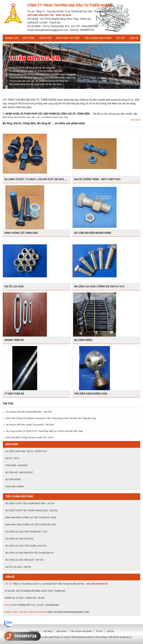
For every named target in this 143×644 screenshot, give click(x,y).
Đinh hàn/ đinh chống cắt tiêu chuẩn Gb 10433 (31, 525)
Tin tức (120, 38)
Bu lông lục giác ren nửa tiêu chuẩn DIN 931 (30, 553)
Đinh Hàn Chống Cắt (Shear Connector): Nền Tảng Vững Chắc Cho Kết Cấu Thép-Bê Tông (51, 418)
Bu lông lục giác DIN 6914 (19, 539)
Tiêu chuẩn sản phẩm (98, 38)
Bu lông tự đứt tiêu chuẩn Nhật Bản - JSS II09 (29, 412)
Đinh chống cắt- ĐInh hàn (21, 233)
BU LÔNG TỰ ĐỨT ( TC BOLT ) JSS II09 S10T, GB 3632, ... (36, 179)
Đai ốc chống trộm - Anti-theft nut (97, 179)
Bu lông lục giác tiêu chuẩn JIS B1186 (26, 546)
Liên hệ (134, 38)
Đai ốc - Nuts (12, 458)
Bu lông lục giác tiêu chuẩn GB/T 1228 (26, 532)
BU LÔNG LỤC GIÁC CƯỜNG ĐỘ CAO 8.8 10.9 (99, 286)
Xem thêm (136, 120)
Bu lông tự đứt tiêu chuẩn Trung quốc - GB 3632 (30, 425)
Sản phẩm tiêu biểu (68, 38)
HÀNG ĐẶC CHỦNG (15, 487)
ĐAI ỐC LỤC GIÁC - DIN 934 (18, 567)
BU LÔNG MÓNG (83, 340)
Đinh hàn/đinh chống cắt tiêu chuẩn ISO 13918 (30, 437)
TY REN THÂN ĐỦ (14, 394)
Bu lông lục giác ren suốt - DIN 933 (24, 560)
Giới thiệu (29, 38)
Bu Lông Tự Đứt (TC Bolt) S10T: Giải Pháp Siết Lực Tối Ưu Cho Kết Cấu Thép (45, 431)
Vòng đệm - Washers (16, 465)
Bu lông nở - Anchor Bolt (19, 472)
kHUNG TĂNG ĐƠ (14, 340)
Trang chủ (12, 38)
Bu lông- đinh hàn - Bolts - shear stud (26, 451)
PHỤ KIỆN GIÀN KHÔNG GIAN (91, 394)
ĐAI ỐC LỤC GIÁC (14, 286)
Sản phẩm (45, 38)
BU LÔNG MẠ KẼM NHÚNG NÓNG (93, 233)
